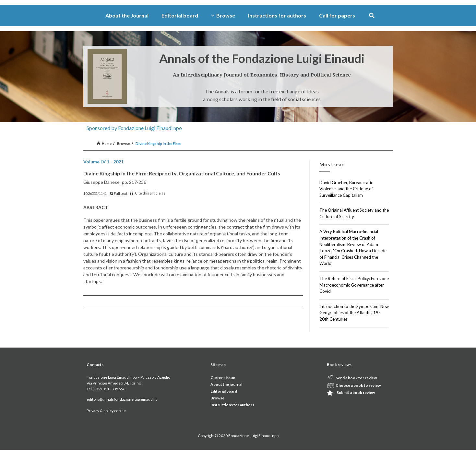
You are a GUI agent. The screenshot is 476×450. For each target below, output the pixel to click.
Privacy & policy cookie (106, 411)
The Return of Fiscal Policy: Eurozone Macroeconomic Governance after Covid (354, 285)
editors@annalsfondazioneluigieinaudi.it (122, 399)
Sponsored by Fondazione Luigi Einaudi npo (134, 128)
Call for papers (337, 15)
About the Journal (127, 15)
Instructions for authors (277, 15)
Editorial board (180, 15)
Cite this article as (148, 193)
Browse (223, 15)
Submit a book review (356, 392)
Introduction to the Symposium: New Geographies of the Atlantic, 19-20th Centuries (354, 313)
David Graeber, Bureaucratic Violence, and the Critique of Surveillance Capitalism (346, 189)
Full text (119, 193)
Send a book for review (356, 378)
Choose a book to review (358, 385)
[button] (372, 16)
